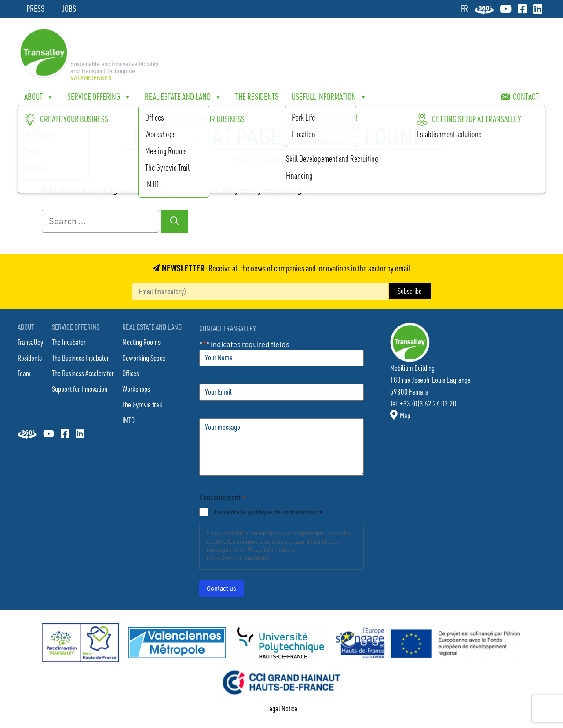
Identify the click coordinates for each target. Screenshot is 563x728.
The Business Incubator (80, 358)
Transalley (30, 342)
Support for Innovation (80, 389)
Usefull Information (329, 97)
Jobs (69, 9)
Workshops (136, 389)
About (39, 97)
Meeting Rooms (141, 342)
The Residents (257, 97)
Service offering (99, 97)
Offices (131, 373)
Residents (30, 358)
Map (405, 415)
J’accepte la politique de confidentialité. (269, 512)
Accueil (242, 160)
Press (35, 9)
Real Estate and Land (183, 97)
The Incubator (69, 342)
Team (24, 373)
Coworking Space (144, 358)
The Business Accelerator (83, 373)
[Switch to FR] (464, 8)
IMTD (128, 420)
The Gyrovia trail (142, 404)
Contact (526, 97)
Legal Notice (282, 708)
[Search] (175, 221)
